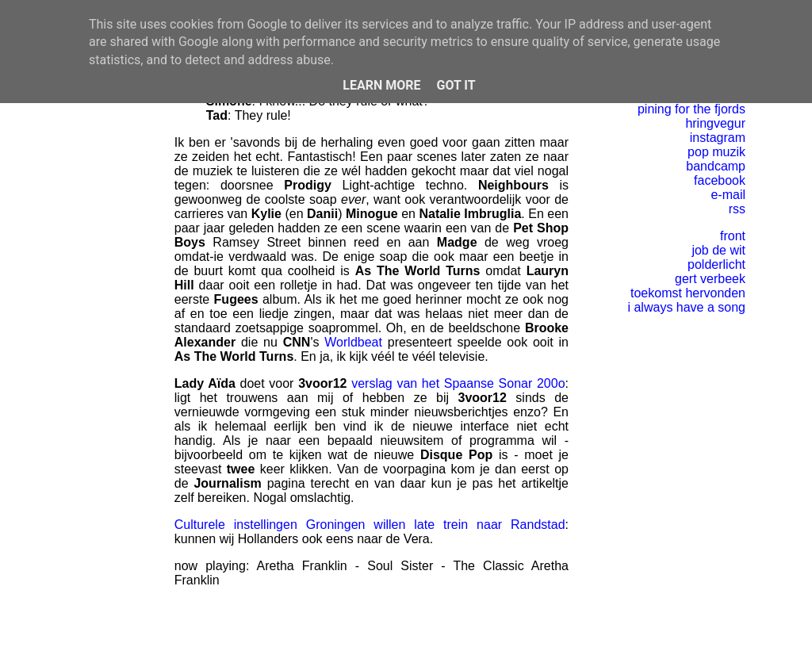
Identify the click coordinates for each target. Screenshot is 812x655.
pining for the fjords (691, 109)
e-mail (728, 195)
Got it (456, 85)
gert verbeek (710, 279)
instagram (718, 138)
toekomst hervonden (688, 293)
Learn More (381, 85)
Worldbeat (353, 342)
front (733, 236)
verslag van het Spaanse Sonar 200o (458, 383)
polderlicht (716, 264)
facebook (720, 180)
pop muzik (716, 152)
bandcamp (716, 166)
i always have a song (686, 307)
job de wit (718, 250)
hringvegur (715, 123)
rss (737, 209)
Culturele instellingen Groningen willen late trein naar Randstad (370, 525)
